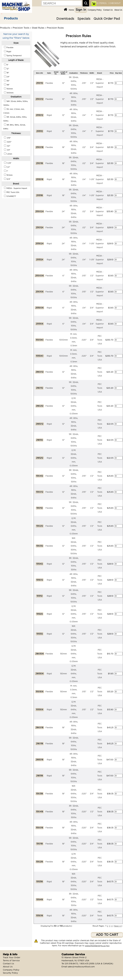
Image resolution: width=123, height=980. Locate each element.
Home (71, 10)
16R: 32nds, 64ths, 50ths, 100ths (74, 546)
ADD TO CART (107, 935)
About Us (118, 10)
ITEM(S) (102, 3)
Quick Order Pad (107, 19)
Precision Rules (55, 28)
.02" (84, 147)
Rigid (49, 115)
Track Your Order (12, 958)
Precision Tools (21, 28)
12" (63, 83)
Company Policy (95, 10)
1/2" (92, 83)
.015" (84, 83)
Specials (84, 19)
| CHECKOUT (114, 3)
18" (64, 147)
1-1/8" (92, 179)
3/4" (92, 147)
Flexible (49, 83)
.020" (84, 340)
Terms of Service (11, 961)
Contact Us (108, 10)
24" (63, 212)
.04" (84, 115)
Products (11, 18)
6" (64, 276)
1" (92, 115)
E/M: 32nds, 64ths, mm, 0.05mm (74, 406)
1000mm (64, 340)
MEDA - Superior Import (100, 83)
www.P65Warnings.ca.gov (97, 946)
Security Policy (10, 973)
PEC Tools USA (100, 340)
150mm (63, 654)
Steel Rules (38, 28)
